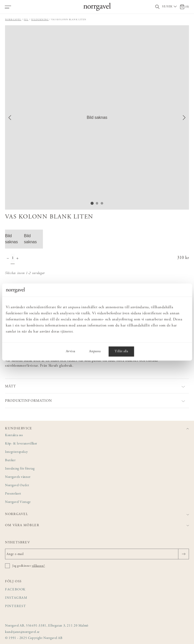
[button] (97, 117)
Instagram (16, 598)
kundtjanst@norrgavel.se (22, 632)
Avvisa (70, 351)
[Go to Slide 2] (97, 203)
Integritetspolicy (17, 452)
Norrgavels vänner (18, 477)
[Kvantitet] (13, 259)
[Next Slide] (184, 118)
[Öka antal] (17, 259)
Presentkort (13, 494)
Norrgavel (13, 20)
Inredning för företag (20, 469)
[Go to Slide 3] (102, 203)
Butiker (10, 461)
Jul (26, 20)
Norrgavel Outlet (17, 486)
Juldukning (40, 20)
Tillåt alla (121, 351)
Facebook (15, 590)
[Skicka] (184, 554)
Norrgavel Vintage (18, 502)
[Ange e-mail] (97, 554)
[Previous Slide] (10, 118)
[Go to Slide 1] (92, 203)
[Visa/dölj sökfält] (157, 7)
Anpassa (95, 351)
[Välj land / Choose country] (170, 7)
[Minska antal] (8, 259)
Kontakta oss (14, 436)
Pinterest (16, 606)
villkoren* (38, 566)
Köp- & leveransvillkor (21, 444)
